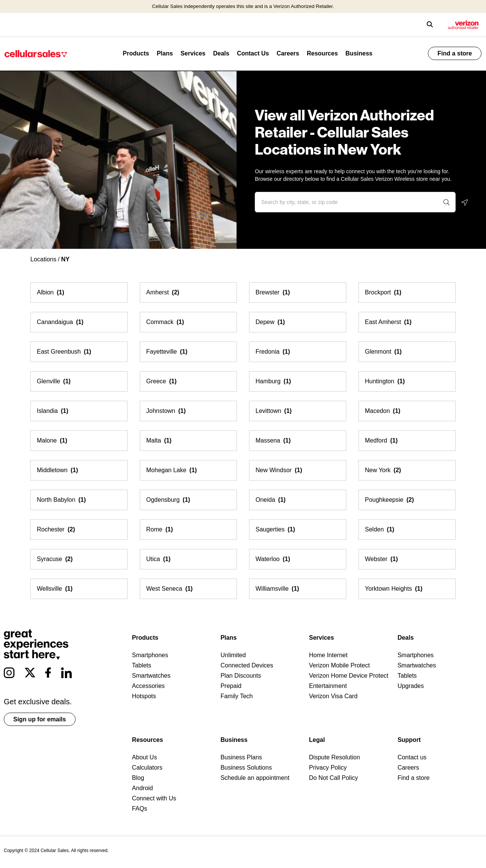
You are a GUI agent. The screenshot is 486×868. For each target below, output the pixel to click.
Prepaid (231, 686)
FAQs (140, 809)
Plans (165, 53)
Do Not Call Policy (334, 778)
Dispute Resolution (335, 757)
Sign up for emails (40, 719)
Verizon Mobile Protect (339, 665)
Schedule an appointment (255, 778)
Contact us (412, 757)
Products (136, 53)
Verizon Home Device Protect (349, 676)
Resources (322, 53)
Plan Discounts (241, 676)
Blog (138, 778)
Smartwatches (151, 676)
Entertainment (328, 686)
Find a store (455, 53)
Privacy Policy (328, 768)
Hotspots (144, 696)
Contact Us (253, 53)
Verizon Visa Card (333, 696)
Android (143, 788)
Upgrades (411, 686)
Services (193, 53)
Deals (221, 53)
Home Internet (328, 655)
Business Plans (241, 757)
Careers (288, 53)
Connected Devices (247, 665)
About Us (145, 757)
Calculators (147, 768)
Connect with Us (154, 798)
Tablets (142, 665)
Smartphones (150, 655)
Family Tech (237, 696)
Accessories (148, 686)
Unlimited (233, 655)
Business (359, 53)
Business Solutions (246, 768)
